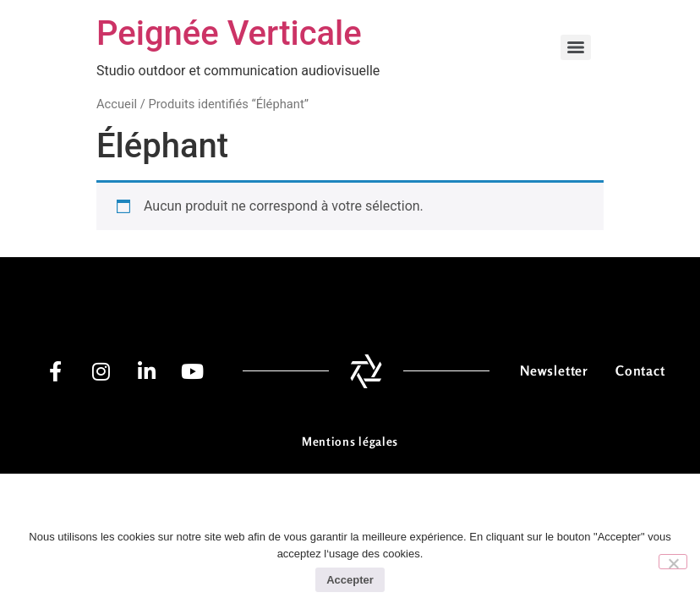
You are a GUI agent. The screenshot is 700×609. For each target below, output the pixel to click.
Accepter (350, 580)
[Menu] (576, 47)
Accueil (117, 104)
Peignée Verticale (229, 33)
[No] (673, 562)
